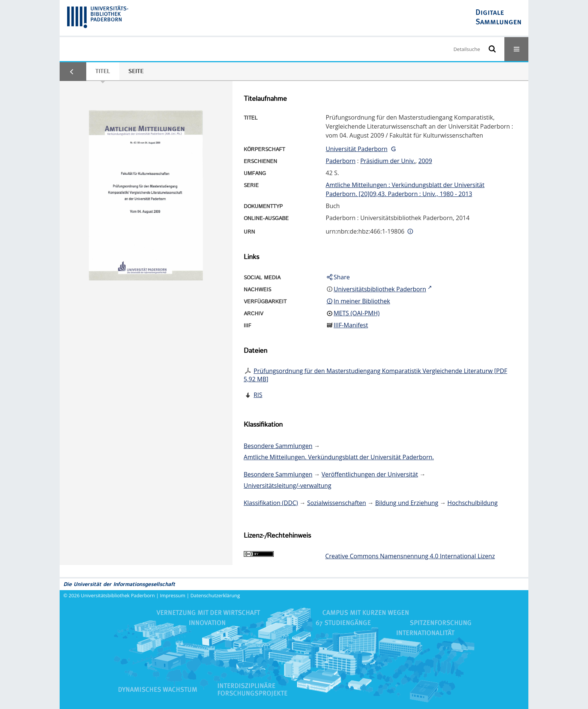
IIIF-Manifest (351, 325)
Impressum (173, 595)
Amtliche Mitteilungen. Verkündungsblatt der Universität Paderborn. (339, 457)
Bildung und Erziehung (406, 503)
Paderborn (341, 161)
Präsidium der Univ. (388, 161)
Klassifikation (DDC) (271, 503)
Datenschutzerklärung (215, 595)
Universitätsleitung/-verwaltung (288, 486)
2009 (425, 161)
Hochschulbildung (472, 503)
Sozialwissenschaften (337, 503)
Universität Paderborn (357, 149)
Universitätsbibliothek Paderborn (118, 595)
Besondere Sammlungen (278, 446)
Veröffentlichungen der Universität (370, 474)
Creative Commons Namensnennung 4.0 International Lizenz (410, 556)
